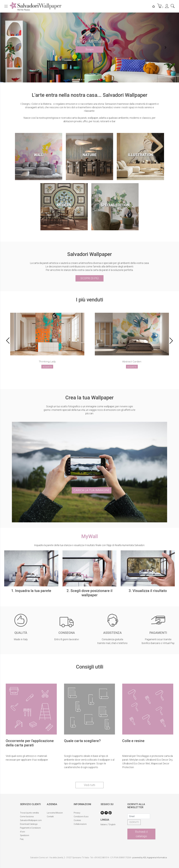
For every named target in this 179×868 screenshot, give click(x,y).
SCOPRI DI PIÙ (90, 278)
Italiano (104, 824)
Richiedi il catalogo (141, 834)
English (112, 824)
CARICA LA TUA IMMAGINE (92, 490)
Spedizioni (25, 835)
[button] (13, 47)
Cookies (77, 820)
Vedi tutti (90, 785)
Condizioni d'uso (81, 817)
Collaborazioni (80, 824)
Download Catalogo (29, 824)
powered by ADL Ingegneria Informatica (150, 858)
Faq (22, 839)
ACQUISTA (47, 367)
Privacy (77, 813)
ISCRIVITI (134, 822)
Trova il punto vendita (29, 813)
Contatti (50, 817)
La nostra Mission (55, 813)
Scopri (90, 49)
